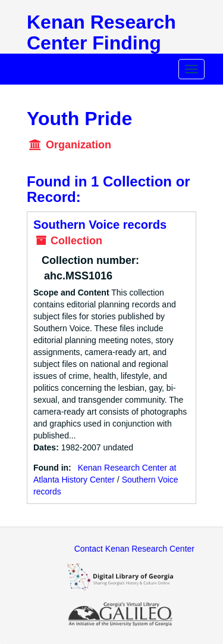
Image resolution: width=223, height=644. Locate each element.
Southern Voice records (100, 225)
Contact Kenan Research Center (134, 549)
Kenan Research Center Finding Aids (101, 43)
